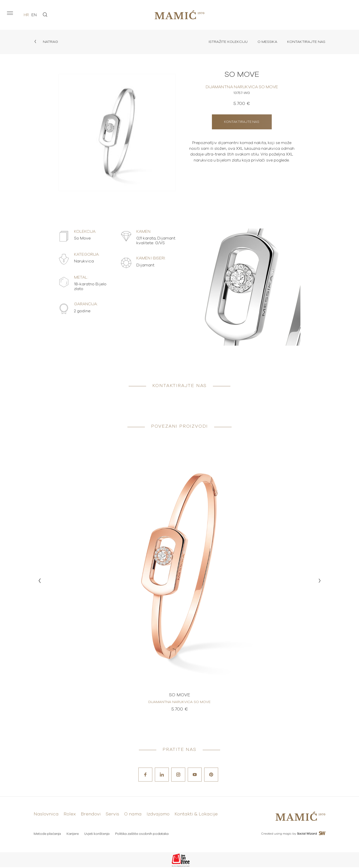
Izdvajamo (158, 816)
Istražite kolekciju (223, 42)
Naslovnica (46, 816)
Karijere (73, 835)
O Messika (264, 42)
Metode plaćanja (47, 835)
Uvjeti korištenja (98, 835)
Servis (112, 816)
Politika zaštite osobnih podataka (144, 835)
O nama (133, 816)
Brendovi (91, 816)
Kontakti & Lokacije (196, 816)
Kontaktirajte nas (305, 42)
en (34, 15)
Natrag (46, 42)
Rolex (70, 816)
